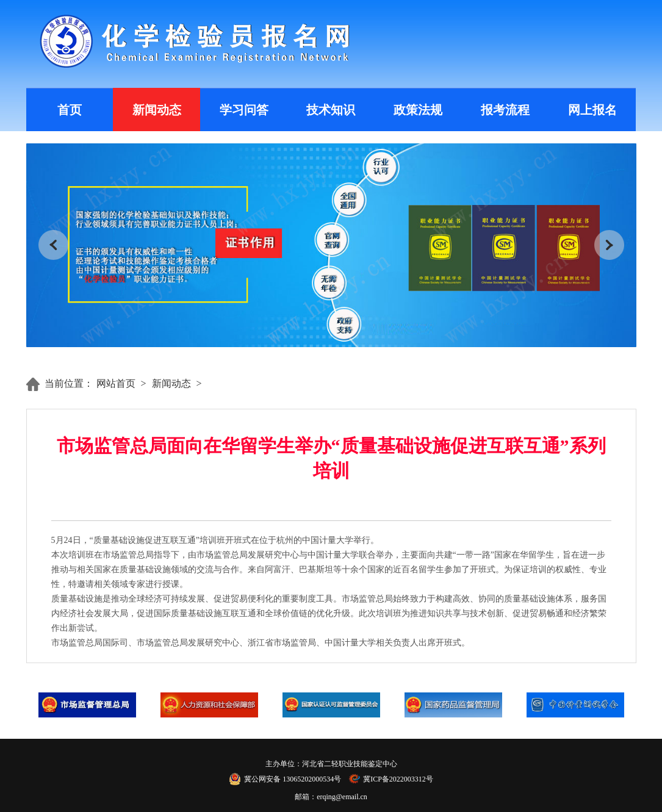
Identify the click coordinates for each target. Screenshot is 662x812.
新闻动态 (157, 110)
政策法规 (418, 110)
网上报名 (592, 110)
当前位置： (69, 383)
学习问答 (244, 110)
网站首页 (116, 383)
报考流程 (505, 110)
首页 (70, 110)
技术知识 (331, 110)
